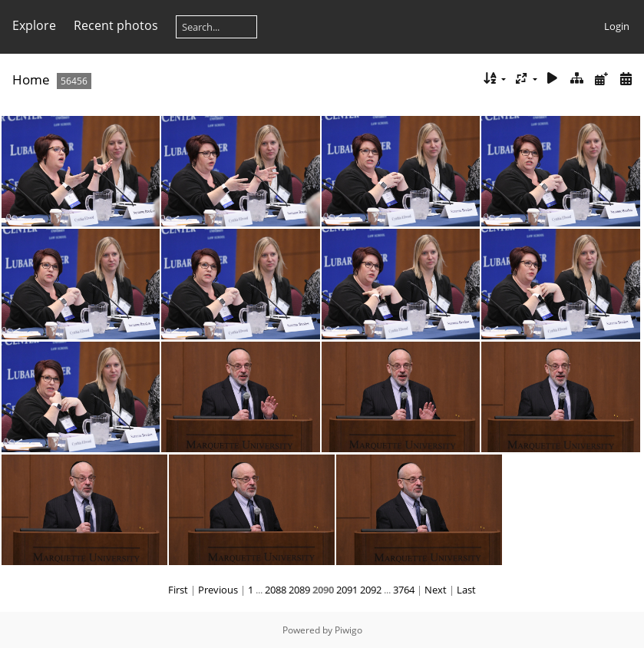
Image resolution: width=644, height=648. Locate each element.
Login (617, 26)
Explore (34, 25)
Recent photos (116, 25)
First (178, 590)
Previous (218, 590)
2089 (299, 590)
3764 (404, 590)
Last (466, 590)
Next (436, 590)
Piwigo (348, 630)
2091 (347, 590)
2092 (371, 590)
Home (31, 79)
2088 (276, 590)
